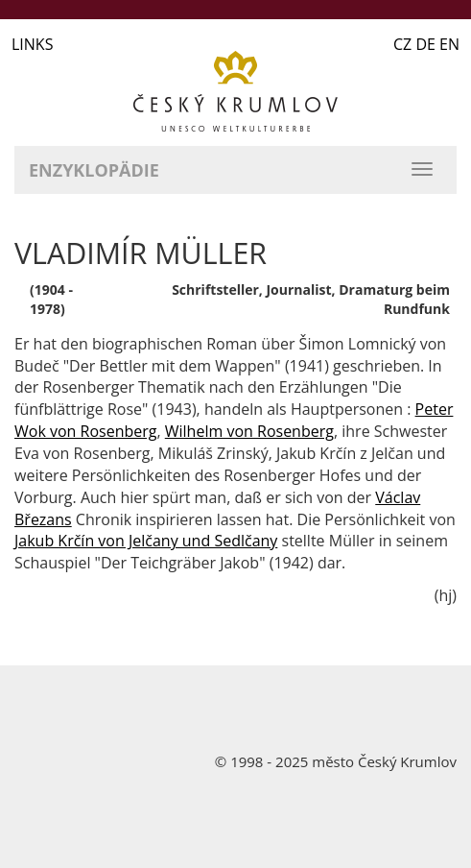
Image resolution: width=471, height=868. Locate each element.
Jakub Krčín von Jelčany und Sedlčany (146, 541)
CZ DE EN (426, 44)
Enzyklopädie (94, 170)
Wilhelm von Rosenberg (249, 431)
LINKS (32, 44)
